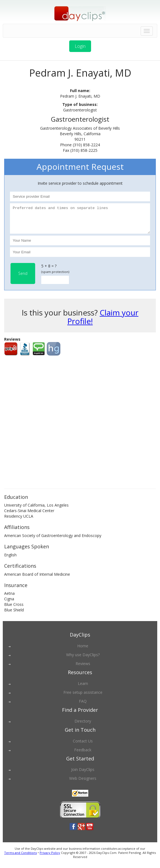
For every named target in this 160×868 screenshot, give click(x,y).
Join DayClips (83, 774)
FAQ (83, 706)
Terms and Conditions (20, 858)
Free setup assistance (83, 697)
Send (23, 278)
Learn (83, 688)
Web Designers (83, 783)
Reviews (83, 668)
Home (83, 651)
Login (80, 46)
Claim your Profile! (103, 322)
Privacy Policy (50, 858)
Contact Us (83, 746)
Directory (83, 726)
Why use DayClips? (83, 660)
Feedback (83, 755)
